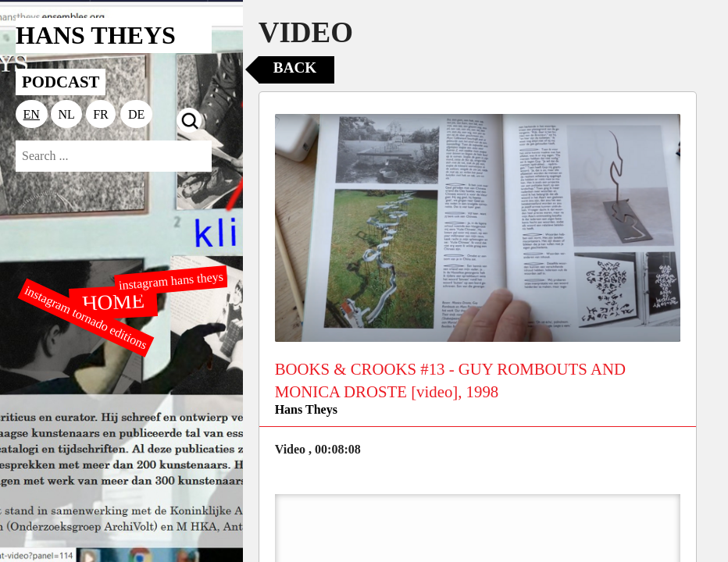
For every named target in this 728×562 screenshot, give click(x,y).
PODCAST (61, 82)
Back (295, 68)
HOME (114, 301)
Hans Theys (306, 409)
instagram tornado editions (86, 318)
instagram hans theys (171, 281)
